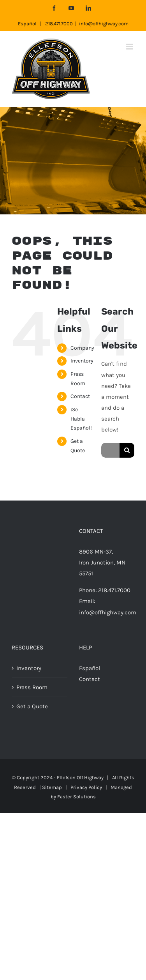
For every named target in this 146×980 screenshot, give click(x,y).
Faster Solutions (77, 797)
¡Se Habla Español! (81, 419)
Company (82, 348)
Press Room (32, 687)
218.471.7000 (59, 24)
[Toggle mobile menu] (130, 47)
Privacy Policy (86, 787)
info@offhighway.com (104, 24)
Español (27, 24)
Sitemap (52, 787)
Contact (80, 396)
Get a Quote (32, 706)
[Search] (127, 450)
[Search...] (110, 450)
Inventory (82, 361)
